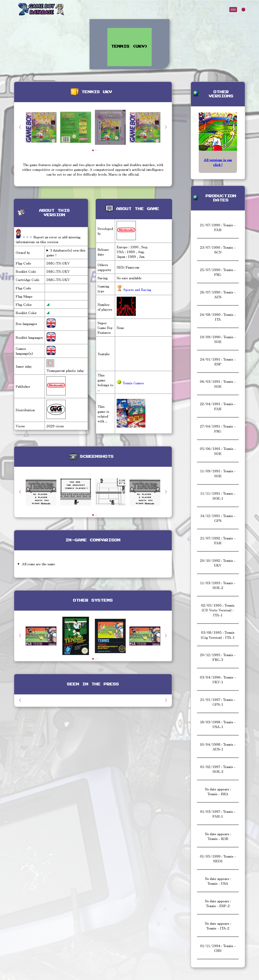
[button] (166, 127)
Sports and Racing (137, 289)
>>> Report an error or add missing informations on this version (48, 239)
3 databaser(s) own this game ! (66, 253)
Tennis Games (130, 383)
